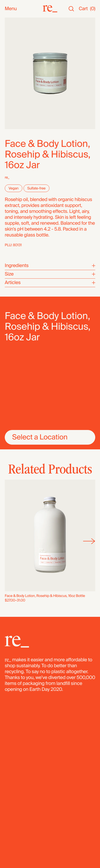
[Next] (89, 541)
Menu (11, 9)
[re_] (50, 9)
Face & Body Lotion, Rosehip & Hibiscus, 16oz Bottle (45, 596)
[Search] (71, 9)
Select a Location (40, 437)
